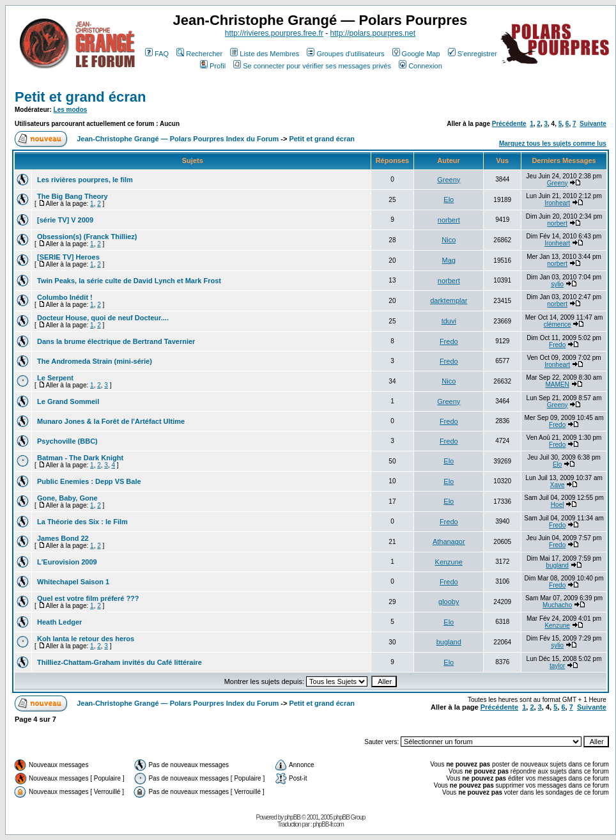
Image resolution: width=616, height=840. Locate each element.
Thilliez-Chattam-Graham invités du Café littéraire (119, 662)
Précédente (509, 124)
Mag (449, 260)
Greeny (449, 180)
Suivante (593, 124)
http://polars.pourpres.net (373, 33)
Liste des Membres (265, 54)
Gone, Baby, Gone (67, 498)
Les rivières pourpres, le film (85, 180)
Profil (213, 66)
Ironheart (557, 203)
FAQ (157, 54)
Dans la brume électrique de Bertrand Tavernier (116, 341)
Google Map (416, 54)
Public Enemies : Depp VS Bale (89, 481)
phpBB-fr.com (328, 824)
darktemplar (449, 300)
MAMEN (558, 385)
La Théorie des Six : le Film (82, 522)
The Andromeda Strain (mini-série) (95, 361)
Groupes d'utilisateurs (345, 54)
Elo (449, 199)
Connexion (420, 66)
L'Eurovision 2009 (67, 562)
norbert (449, 220)
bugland (557, 565)
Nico (449, 240)
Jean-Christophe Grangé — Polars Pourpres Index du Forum (178, 139)
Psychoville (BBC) (67, 441)
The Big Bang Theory (73, 196)
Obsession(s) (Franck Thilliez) (87, 237)
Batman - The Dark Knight (80, 458)
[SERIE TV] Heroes (68, 257)
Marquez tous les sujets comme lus (553, 144)
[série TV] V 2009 (65, 220)
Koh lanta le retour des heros (86, 639)
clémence (558, 324)
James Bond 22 (63, 538)
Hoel (558, 505)
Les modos (71, 110)
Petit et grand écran (80, 97)
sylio (557, 284)
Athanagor (449, 541)
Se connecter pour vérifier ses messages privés (312, 66)
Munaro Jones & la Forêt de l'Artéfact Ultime (111, 421)
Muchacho (557, 605)
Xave (558, 485)
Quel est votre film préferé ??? (88, 598)
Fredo (449, 341)
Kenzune (449, 562)
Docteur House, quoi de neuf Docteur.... (103, 318)
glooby (449, 602)
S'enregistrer (473, 54)
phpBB (292, 817)
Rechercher (199, 54)
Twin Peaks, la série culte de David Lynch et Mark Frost (129, 281)
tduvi (449, 321)
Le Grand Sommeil (68, 401)
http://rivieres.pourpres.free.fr (274, 33)
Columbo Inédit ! (65, 297)
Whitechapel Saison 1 (73, 582)
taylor (557, 666)
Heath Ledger (59, 622)
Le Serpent (55, 378)
